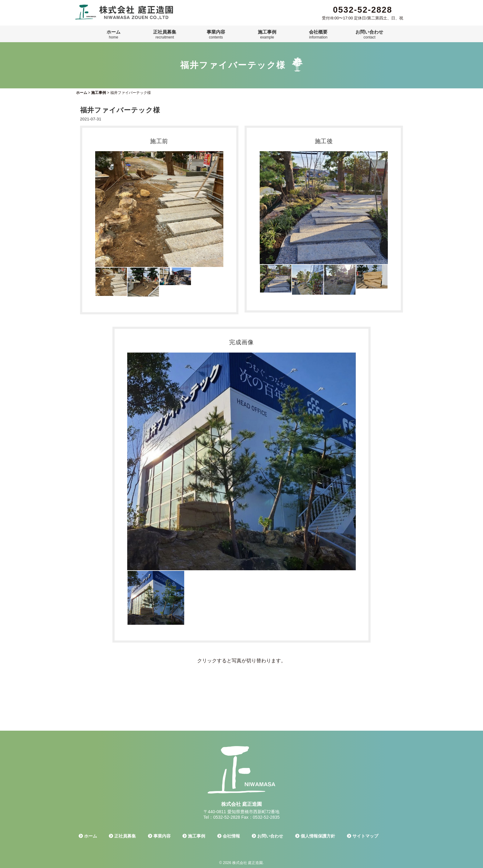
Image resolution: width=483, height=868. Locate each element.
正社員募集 (165, 34)
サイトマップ (363, 836)
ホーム (114, 34)
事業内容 (216, 34)
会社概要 (318, 34)
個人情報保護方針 (315, 836)
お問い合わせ (369, 34)
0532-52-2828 (363, 10)
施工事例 (267, 34)
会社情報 (229, 836)
